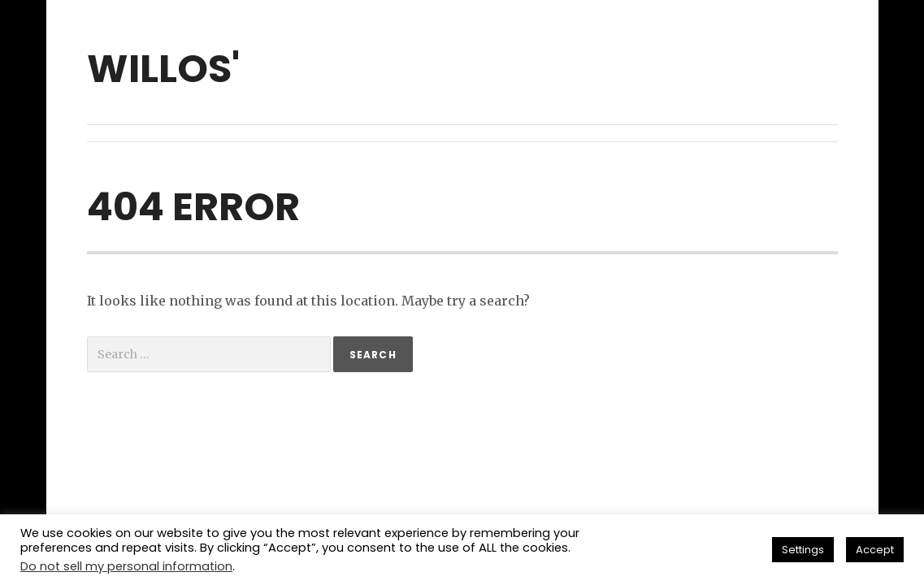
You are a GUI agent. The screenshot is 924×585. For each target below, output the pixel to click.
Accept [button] (875, 550)
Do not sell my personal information (126, 566)
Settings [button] (803, 550)
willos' (163, 69)
